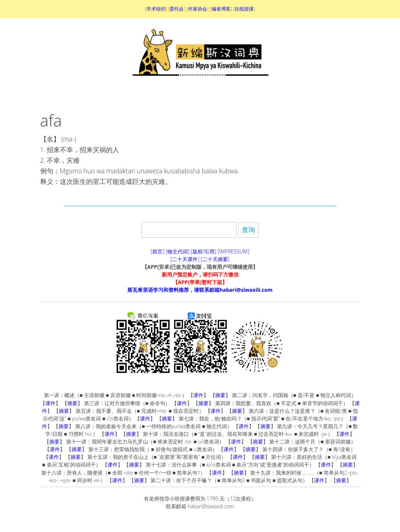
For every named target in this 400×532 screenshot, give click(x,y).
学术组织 (156, 9)
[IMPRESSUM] (234, 251)
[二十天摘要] (215, 259)
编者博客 (221, 9)
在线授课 (244, 9)
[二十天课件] (185, 259)
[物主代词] (177, 251)
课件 (198, 395)
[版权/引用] (203, 251)
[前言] (158, 251)
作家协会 (198, 9)
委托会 (177, 9)
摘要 (220, 395)
